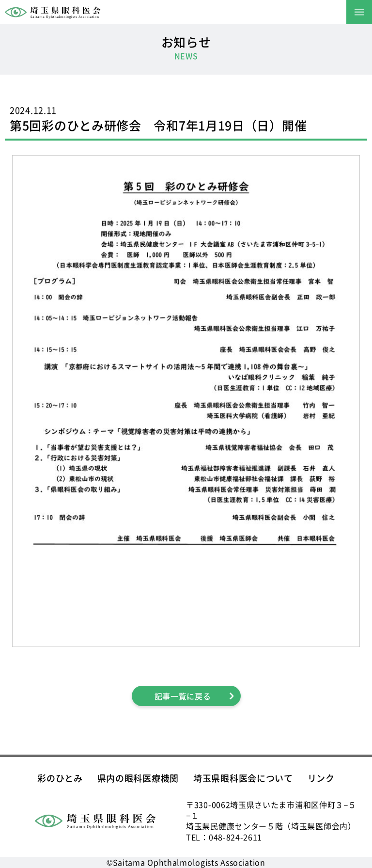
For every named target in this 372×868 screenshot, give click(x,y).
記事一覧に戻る (183, 696)
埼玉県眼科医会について (243, 778)
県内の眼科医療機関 (138, 778)
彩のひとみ (60, 778)
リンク (321, 778)
